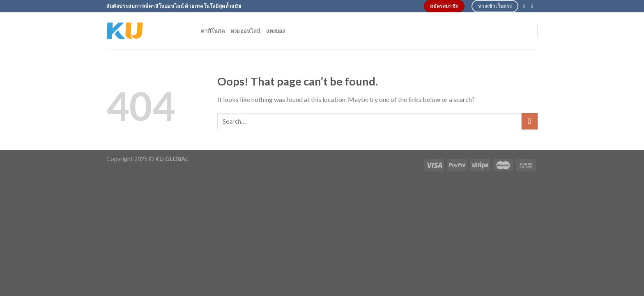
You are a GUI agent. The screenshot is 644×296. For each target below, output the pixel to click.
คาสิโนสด (213, 31)
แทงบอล (276, 31)
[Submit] (530, 121)
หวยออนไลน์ (245, 31)
